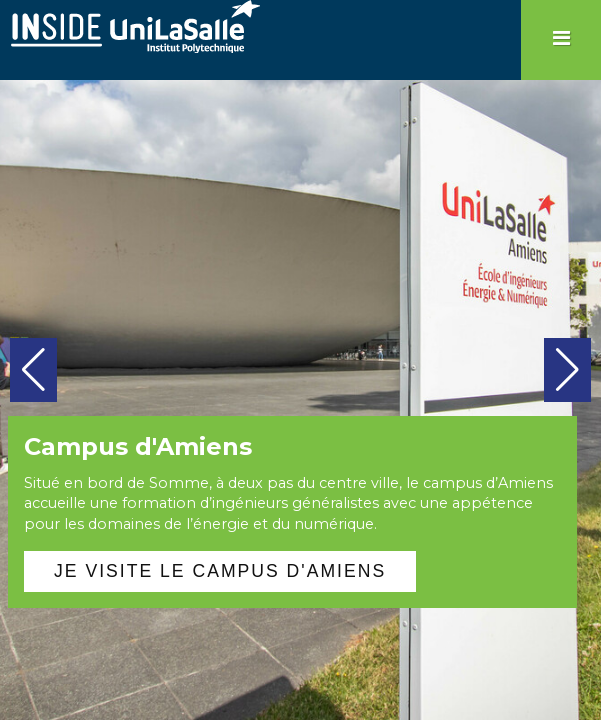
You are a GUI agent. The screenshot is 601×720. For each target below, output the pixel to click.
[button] (33, 370)
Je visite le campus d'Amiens (220, 571)
